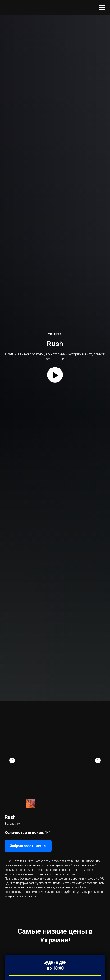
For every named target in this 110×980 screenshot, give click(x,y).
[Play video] (55, 375)
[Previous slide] (12, 760)
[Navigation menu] (102, 8)
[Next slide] (98, 760)
